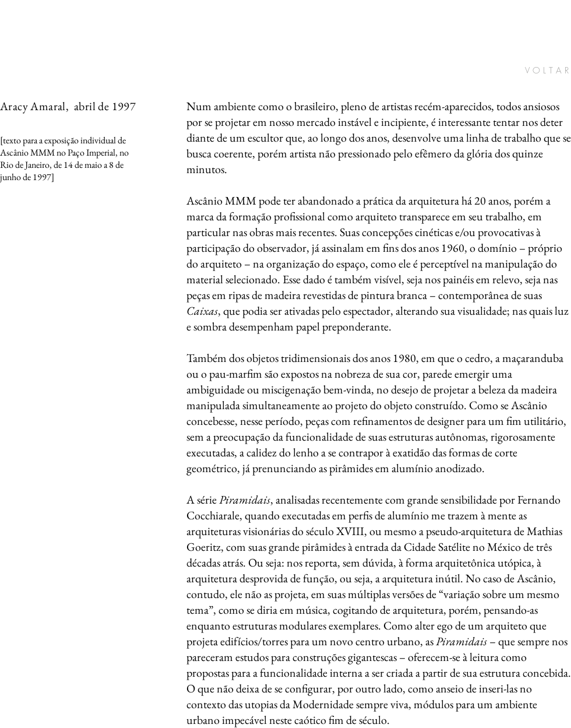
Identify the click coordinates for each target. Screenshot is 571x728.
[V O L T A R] (527, 71)
